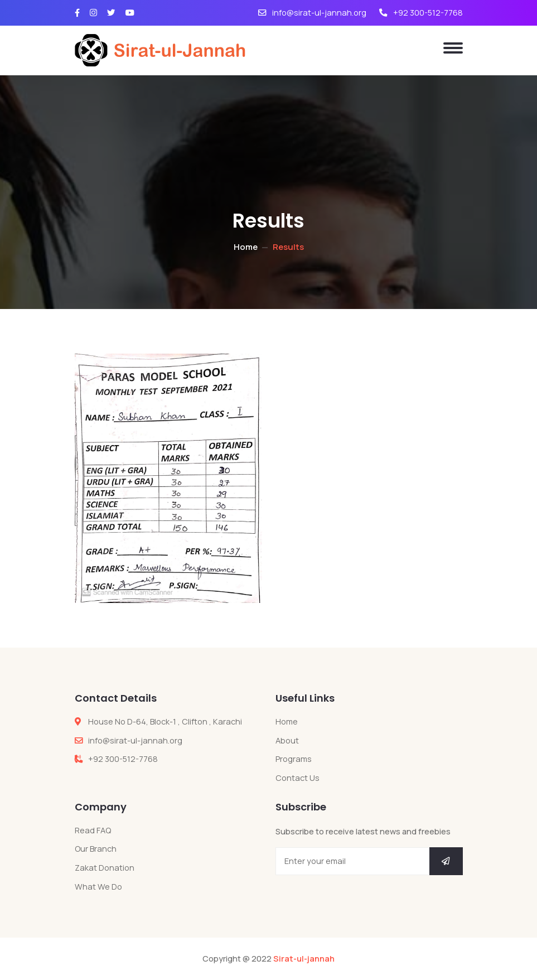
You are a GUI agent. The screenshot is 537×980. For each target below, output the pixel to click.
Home (246, 247)
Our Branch (96, 849)
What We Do (98, 887)
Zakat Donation (105, 868)
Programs (294, 759)
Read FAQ (93, 830)
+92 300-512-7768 (421, 13)
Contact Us (297, 778)
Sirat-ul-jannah (304, 959)
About (287, 740)
